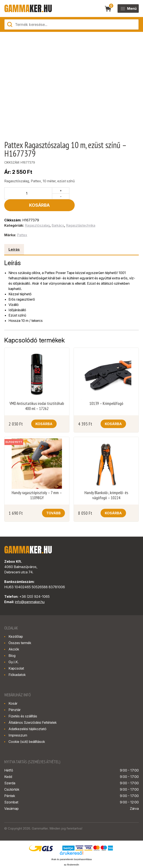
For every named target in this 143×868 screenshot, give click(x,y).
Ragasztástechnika (81, 213)
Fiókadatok (17, 663)
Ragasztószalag (37, 213)
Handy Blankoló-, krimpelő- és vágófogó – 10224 (106, 483)
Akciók (14, 637)
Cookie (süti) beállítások (27, 730)
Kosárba (105, 193)
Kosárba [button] (44, 412)
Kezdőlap (16, 625)
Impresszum (18, 723)
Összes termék (20, 631)
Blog (12, 644)
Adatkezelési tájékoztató (27, 717)
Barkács (58, 213)
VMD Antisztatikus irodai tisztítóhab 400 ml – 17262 (37, 394)
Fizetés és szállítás (23, 704)
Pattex (22, 223)
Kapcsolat (16, 656)
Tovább (53, 501)
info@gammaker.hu (30, 590)
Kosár (13, 691)
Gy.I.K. (14, 650)
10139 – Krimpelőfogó (106, 392)
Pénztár (15, 698)
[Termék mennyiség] (28, 193)
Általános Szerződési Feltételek (33, 711)
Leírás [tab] (14, 237)
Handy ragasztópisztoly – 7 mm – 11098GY (37, 483)
